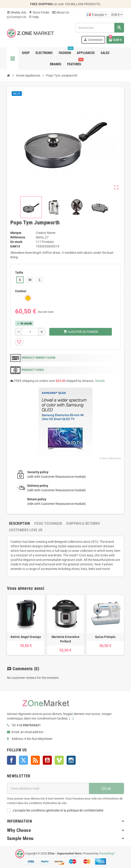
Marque (16, 233)
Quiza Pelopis (105, 637)
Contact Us (17, 17)
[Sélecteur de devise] (117, 15)
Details (100, 381)
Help (34, 17)
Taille (19, 273)
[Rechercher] (100, 28)
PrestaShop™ (107, 853)
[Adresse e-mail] (48, 788)
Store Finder (39, 12)
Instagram (71, 760)
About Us (61, 12)
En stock (16, 242)
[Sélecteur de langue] (97, 15)
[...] (71, 718)
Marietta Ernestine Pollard (65, 639)
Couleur (21, 291)
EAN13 (15, 246)
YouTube (47, 760)
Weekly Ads (17, 12)
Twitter (23, 760)
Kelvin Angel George (26, 637)
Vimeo (59, 760)
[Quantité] (30, 332)
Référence (18, 237)
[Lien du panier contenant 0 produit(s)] (115, 40)
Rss (35, 760)
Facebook (11, 760)
